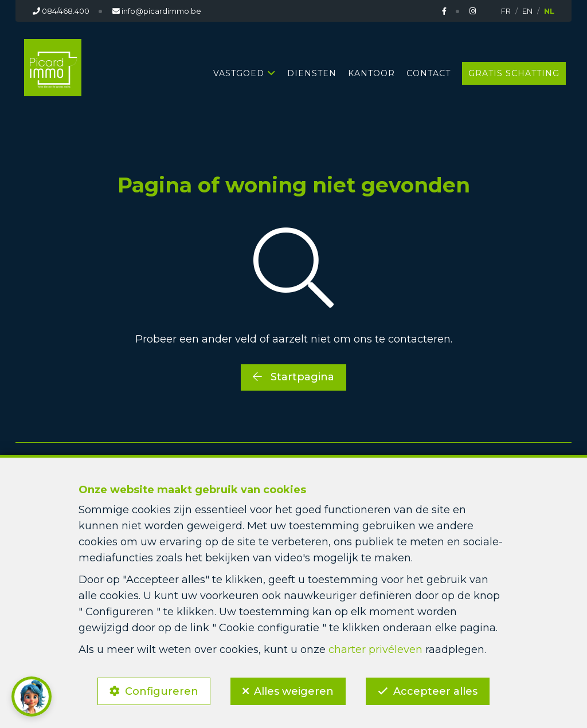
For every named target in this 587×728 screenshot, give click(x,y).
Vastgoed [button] (239, 73)
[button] (32, 696)
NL (549, 11)
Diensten (312, 73)
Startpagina (293, 377)
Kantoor (371, 73)
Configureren (162, 691)
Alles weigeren (294, 691)
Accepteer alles (435, 691)
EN (527, 11)
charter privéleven (375, 650)
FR (506, 11)
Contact (428, 73)
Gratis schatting (514, 73)
